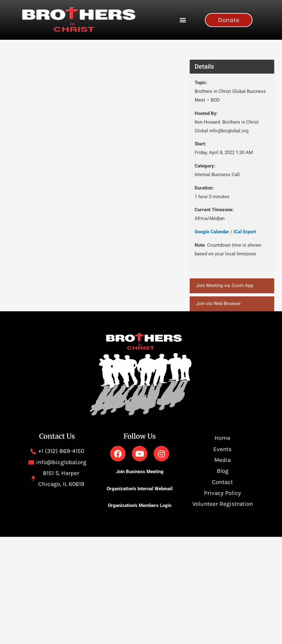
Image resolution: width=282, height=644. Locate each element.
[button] (183, 20)
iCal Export (245, 232)
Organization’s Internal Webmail (140, 489)
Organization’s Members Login (140, 505)
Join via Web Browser (218, 304)
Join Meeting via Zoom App (224, 285)
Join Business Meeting (140, 472)
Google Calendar (212, 232)
